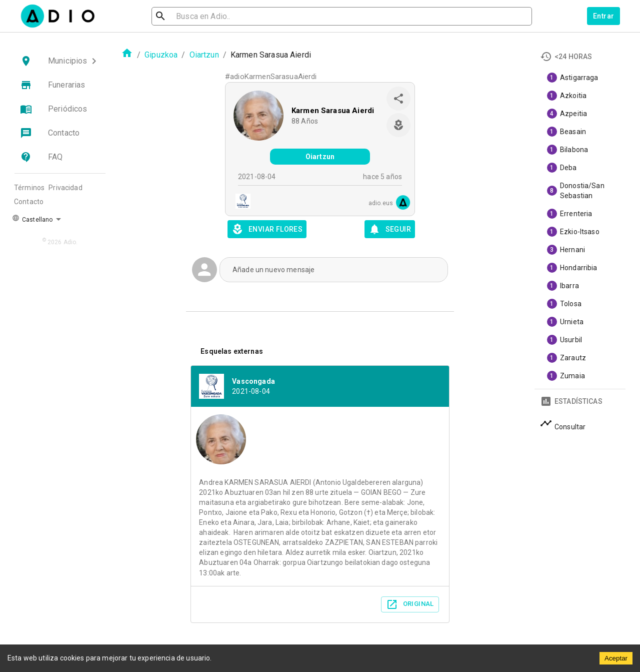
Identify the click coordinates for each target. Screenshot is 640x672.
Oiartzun (204, 55)
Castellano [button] (32, 219)
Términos (29, 188)
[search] (193, 16)
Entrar (603, 16)
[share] (398, 99)
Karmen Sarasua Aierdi (333, 111)
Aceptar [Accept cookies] (616, 658)
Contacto (29, 202)
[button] (60, 61)
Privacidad (65, 188)
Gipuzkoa (161, 55)
